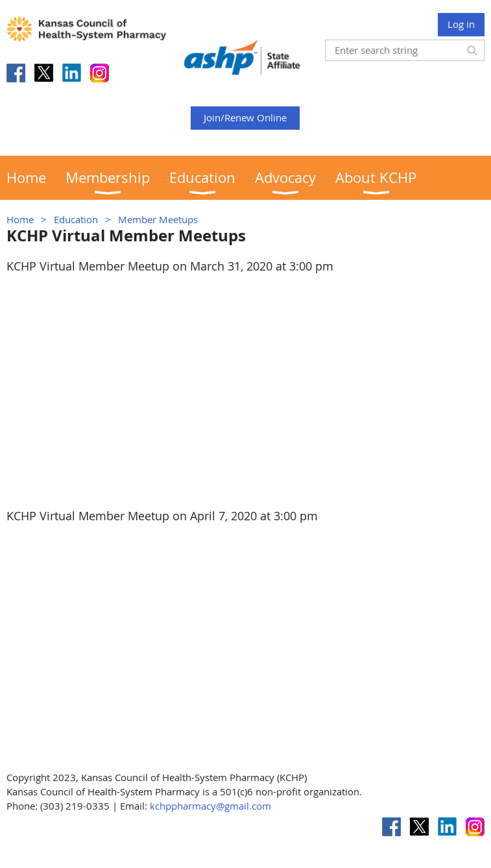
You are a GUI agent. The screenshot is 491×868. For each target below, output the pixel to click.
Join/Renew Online (245, 117)
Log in (461, 24)
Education (76, 219)
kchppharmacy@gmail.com (210, 806)
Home (20, 219)
